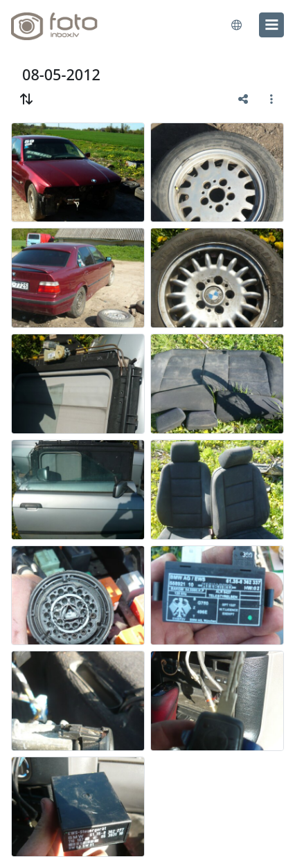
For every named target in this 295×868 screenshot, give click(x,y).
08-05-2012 (61, 74)
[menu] (271, 25)
